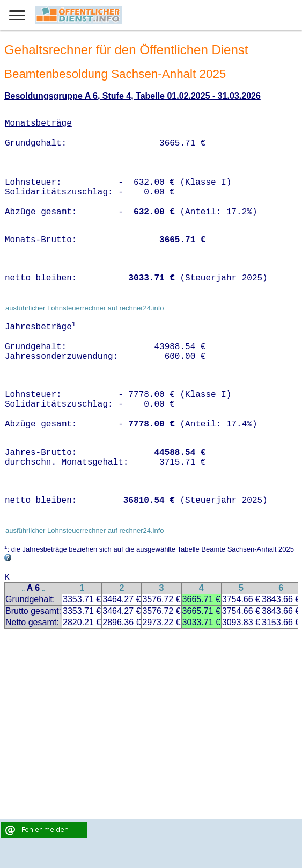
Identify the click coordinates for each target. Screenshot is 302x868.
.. (24, 589)
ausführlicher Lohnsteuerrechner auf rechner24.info (85, 308)
